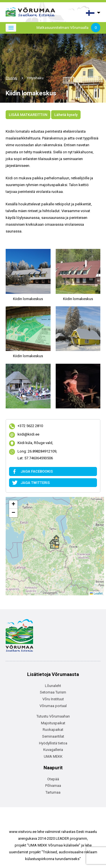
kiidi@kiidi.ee (28, 435)
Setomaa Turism (53, 692)
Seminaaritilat (53, 736)
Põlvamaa (53, 786)
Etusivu (11, 78)
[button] (54, 542)
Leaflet (96, 593)
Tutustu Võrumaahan (53, 716)
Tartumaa (53, 792)
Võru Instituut (53, 699)
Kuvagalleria (53, 750)
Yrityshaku (35, 78)
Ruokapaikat (53, 730)
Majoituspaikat (53, 723)
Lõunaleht (53, 686)
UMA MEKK (53, 756)
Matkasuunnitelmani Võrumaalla (68, 28)
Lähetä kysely (66, 115)
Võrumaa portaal (53, 706)
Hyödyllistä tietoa (53, 743)
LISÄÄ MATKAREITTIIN (28, 115)
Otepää (53, 779)
